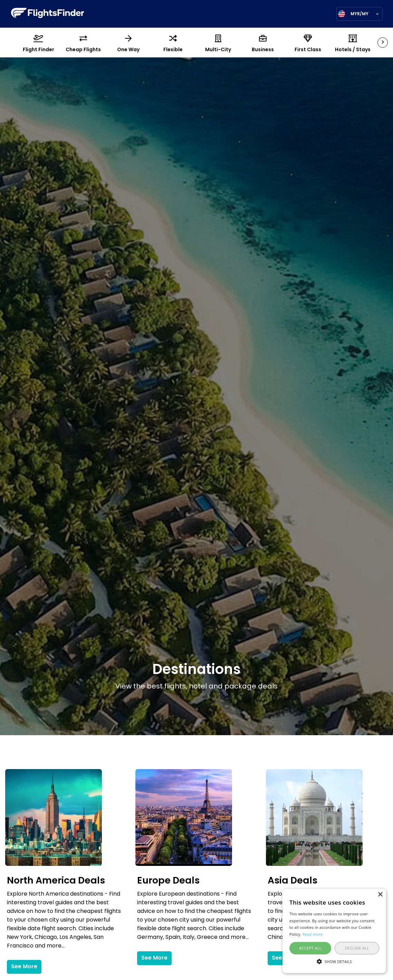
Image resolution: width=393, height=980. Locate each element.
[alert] (334, 931)
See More (24, 967)
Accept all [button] (310, 948)
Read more (313, 934)
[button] (334, 961)
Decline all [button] (357, 948)
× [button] (380, 895)
